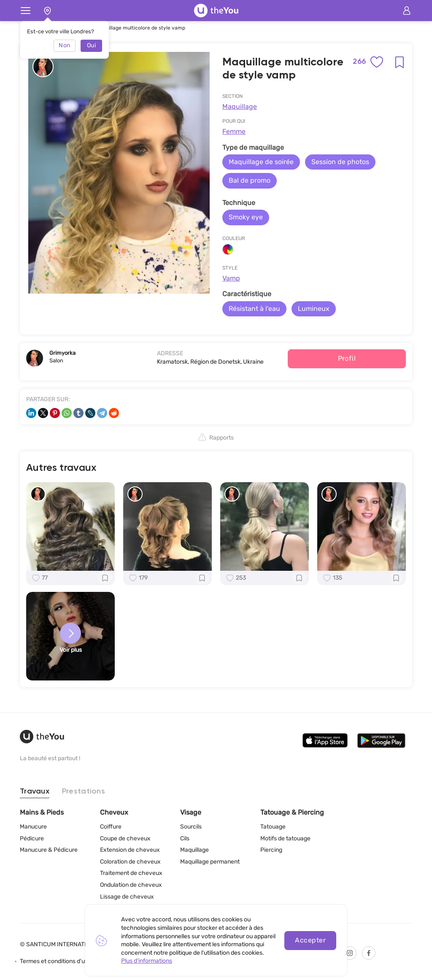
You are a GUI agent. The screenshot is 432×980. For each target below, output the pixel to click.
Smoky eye (246, 217)
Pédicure (32, 838)
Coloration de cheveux (130, 862)
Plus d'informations (147, 961)
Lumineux (314, 309)
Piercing (271, 850)
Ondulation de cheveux (131, 885)
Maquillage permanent (210, 862)
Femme (234, 131)
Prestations (84, 791)
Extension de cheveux (130, 850)
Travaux (35, 791)
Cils (185, 838)
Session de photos (340, 162)
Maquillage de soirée (261, 162)
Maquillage (240, 107)
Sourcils (191, 827)
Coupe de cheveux (125, 838)
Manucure (33, 827)
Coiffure (111, 827)
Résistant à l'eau (254, 309)
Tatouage (273, 827)
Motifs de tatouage (285, 838)
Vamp (231, 278)
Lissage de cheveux (127, 897)
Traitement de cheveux (131, 873)
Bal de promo (250, 180)
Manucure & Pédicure (49, 850)
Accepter (310, 940)
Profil (347, 358)
